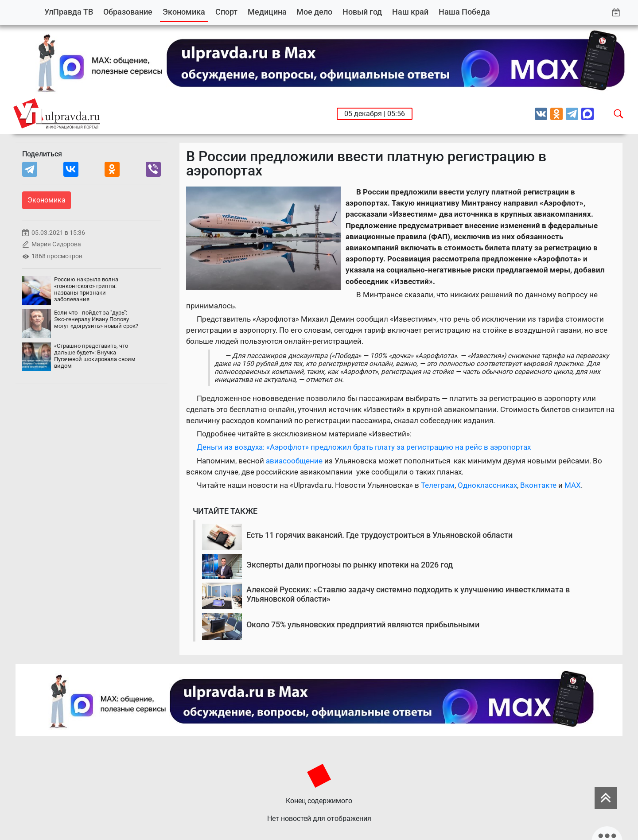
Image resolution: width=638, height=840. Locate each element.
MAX (573, 485)
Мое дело (314, 12)
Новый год (362, 12)
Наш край (410, 12)
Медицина (267, 12)
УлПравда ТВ (69, 12)
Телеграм (438, 485)
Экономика (184, 12)
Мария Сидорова (56, 244)
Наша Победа (464, 12)
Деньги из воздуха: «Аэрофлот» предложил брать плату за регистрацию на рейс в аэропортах (364, 447)
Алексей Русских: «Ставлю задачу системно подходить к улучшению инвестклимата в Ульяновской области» (408, 594)
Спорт (226, 12)
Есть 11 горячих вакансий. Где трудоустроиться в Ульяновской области (379, 535)
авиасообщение (295, 461)
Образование (128, 12)
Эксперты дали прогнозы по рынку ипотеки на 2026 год (350, 565)
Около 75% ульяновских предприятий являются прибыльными (363, 624)
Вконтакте (538, 485)
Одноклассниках (487, 485)
